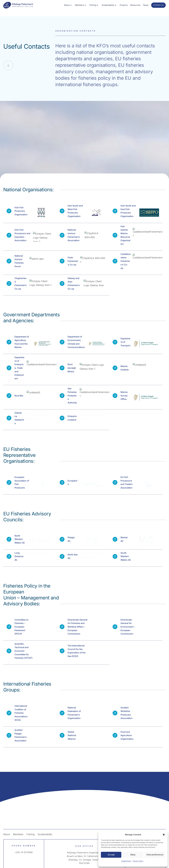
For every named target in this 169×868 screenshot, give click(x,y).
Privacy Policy (138, 861)
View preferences (155, 855)
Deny (133, 855)
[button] (164, 835)
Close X (84, 25)
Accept (111, 855)
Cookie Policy (126, 861)
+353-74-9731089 (24, 838)
